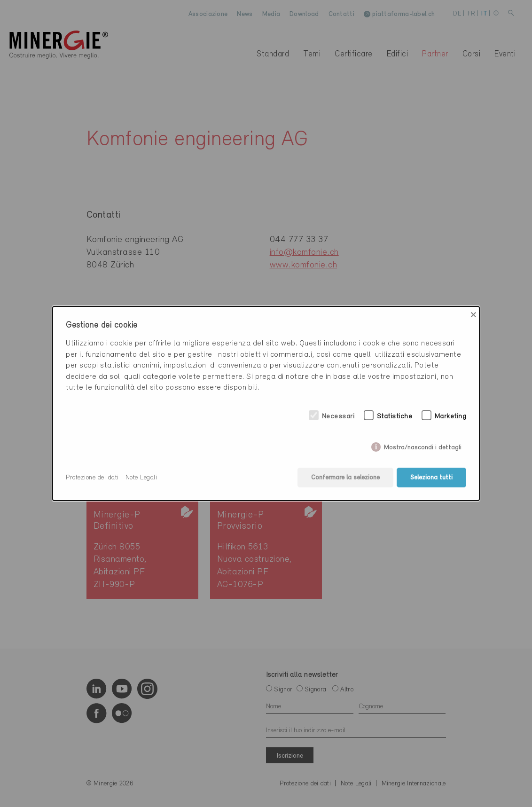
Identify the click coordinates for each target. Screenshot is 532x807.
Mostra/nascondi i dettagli (423, 446)
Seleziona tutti (431, 478)
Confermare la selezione (345, 478)
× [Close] (473, 315)
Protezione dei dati (92, 478)
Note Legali (141, 478)
